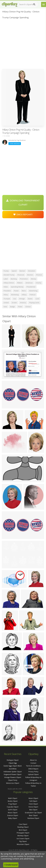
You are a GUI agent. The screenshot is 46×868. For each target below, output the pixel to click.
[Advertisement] (23, 45)
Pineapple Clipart (23, 833)
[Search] (34, 4)
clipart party (13, 780)
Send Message (15, 144)
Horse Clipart (33, 807)
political (33, 295)
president (7, 291)
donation (32, 271)
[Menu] (44, 4)
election (30, 275)
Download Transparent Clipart (23, 203)
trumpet (7, 299)
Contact (33, 763)
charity (38, 283)
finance (39, 275)
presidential (31, 287)
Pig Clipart (23, 841)
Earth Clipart (13, 810)
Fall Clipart (33, 801)
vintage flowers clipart (13, 777)
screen (14, 303)
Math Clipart (13, 798)
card (37, 299)
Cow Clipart (23, 824)
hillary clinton (9, 283)
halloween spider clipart (13, 772)
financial (21, 275)
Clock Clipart (33, 804)
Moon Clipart (33, 798)
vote (5, 307)
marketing (15, 295)
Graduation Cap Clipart (33, 813)
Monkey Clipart (23, 836)
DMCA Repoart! (23, 214)
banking (14, 279)
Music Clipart (13, 813)
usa (15, 299)
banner (22, 271)
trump (6, 271)
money (33, 279)
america (23, 303)
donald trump (9, 275)
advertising (33, 291)
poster (16, 291)
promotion (24, 279)
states (30, 299)
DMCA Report (33, 769)
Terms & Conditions (33, 766)
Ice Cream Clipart (23, 839)
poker (20, 307)
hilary (6, 295)
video (6, 287)
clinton (28, 307)
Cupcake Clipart (13, 807)
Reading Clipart (23, 827)
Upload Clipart (33, 774)
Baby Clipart (13, 818)
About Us (33, 760)
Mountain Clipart (23, 844)
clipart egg (13, 763)
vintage (22, 299)
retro (24, 291)
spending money (17, 287)
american (29, 283)
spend (14, 271)
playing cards (34, 303)
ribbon (20, 283)
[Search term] (28, 4)
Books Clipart (13, 801)
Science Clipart (13, 815)
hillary (24, 295)
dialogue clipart (13, 760)
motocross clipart (13, 783)
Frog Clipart (13, 804)
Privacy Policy (33, 772)
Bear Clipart (33, 815)
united (6, 303)
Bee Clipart (33, 810)
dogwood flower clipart (13, 774)
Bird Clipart (23, 830)
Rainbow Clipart (33, 818)
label (6, 279)
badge (12, 307)
